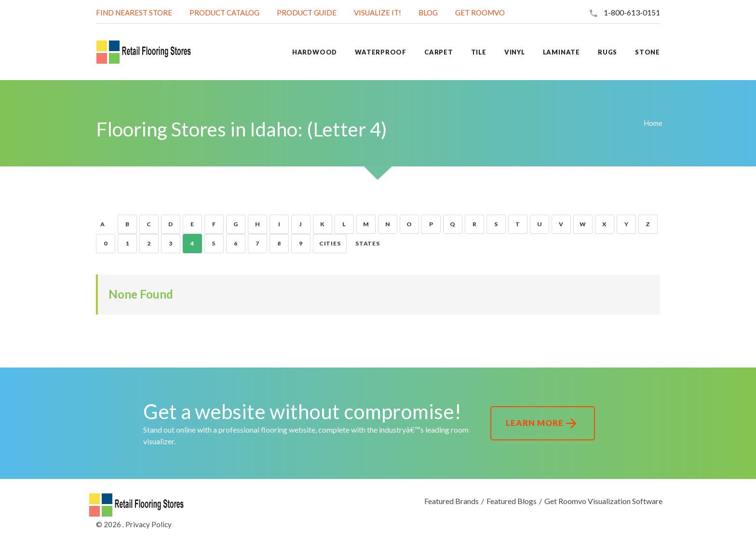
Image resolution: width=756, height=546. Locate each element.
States (367, 243)
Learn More (543, 423)
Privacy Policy (148, 524)
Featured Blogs (512, 501)
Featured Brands (452, 501)
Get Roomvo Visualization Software (603, 501)
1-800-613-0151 (632, 12)
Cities (330, 243)
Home (653, 123)
